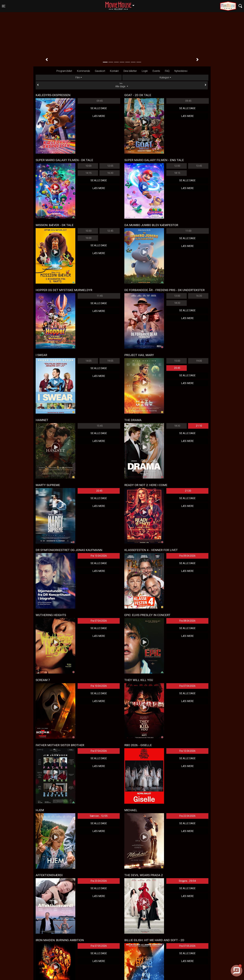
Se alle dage (99, 108)
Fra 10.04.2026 (99, 686)
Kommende (83, 71)
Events (156, 71)
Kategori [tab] (164, 78)
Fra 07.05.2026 (99, 946)
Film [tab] (78, 78)
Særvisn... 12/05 (99, 816)
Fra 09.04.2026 (187, 556)
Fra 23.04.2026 (99, 881)
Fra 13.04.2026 (99, 556)
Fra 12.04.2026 (187, 751)
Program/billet (64, 71)
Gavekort (100, 71)
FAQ (167, 71)
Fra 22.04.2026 (187, 816)
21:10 (199, 426)
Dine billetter (130, 71)
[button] (47, 60)
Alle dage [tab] (122, 85)
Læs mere (99, 116)
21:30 (188, 491)
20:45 (177, 368)
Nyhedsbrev (181, 71)
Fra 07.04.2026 (99, 621)
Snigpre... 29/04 (187, 881)
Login (145, 71)
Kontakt (114, 71)
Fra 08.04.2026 (187, 621)
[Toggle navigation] (4, 6)
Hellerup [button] (121, 4)
